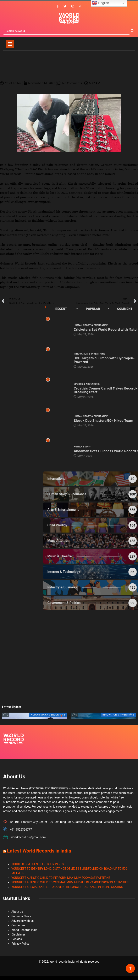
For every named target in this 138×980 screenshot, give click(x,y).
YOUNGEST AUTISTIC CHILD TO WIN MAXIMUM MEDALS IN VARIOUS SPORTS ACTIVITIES (70, 882)
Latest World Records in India (39, 851)
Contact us (18, 925)
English (101, 3)
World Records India (24, 930)
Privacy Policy (20, 944)
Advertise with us (23, 921)
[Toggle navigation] (10, 44)
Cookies (17, 939)
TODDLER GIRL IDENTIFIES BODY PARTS (38, 864)
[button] (62, 716)
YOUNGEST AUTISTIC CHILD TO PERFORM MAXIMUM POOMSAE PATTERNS (61, 878)
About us (17, 912)
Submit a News (21, 916)
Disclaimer (18, 934)
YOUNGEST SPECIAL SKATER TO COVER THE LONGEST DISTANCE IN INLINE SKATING (67, 887)
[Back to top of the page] (130, 968)
